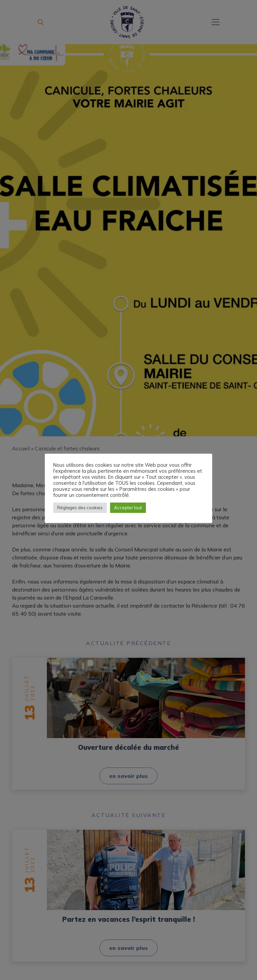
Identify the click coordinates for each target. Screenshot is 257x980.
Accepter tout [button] (128, 508)
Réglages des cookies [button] (80, 508)
